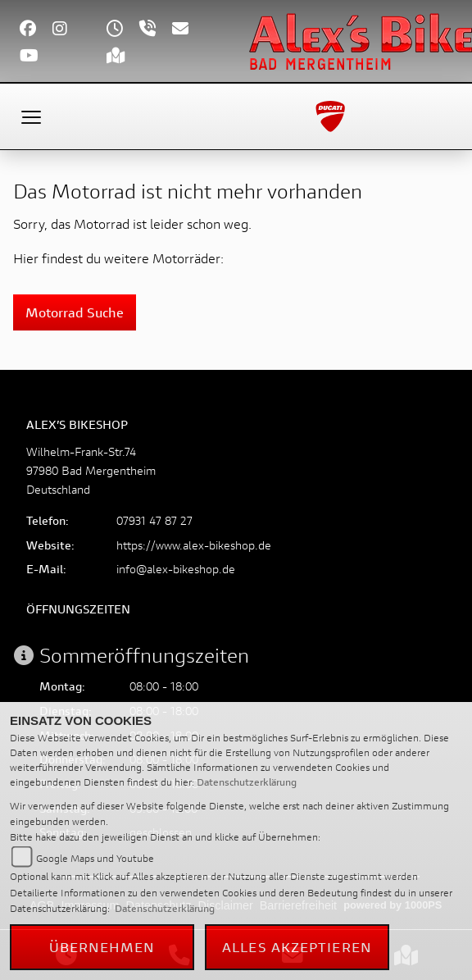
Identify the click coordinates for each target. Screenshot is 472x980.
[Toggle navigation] (31, 116)
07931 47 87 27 (154, 520)
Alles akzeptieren (297, 947)
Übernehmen (102, 947)
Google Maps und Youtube (95, 858)
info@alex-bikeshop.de (176, 569)
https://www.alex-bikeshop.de (194, 545)
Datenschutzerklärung (247, 782)
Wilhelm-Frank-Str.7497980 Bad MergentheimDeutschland (91, 470)
